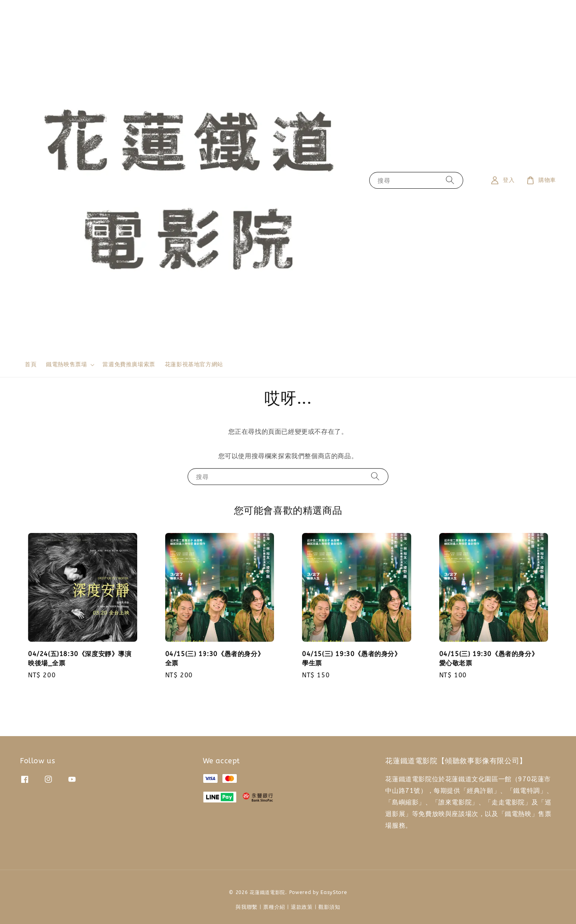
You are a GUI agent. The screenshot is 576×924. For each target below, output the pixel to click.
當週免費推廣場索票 (129, 364)
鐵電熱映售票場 (66, 364)
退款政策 (302, 907)
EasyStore (334, 892)
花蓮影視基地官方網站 (194, 364)
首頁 (31, 364)
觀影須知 (329, 907)
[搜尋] (450, 180)
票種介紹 (274, 907)
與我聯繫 (247, 907)
